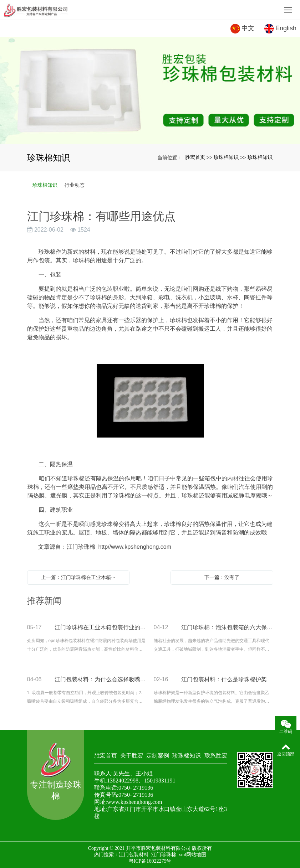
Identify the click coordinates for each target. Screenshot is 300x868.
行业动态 (75, 185)
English (280, 29)
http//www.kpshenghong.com (135, 547)
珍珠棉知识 (226, 157)
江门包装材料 (134, 855)
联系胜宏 (216, 756)
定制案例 (158, 756)
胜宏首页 (195, 157)
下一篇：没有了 (222, 577)
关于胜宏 (132, 756)
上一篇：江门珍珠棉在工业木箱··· (78, 577)
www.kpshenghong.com (135, 802)
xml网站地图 (193, 855)
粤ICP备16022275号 (150, 861)
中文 (242, 29)
